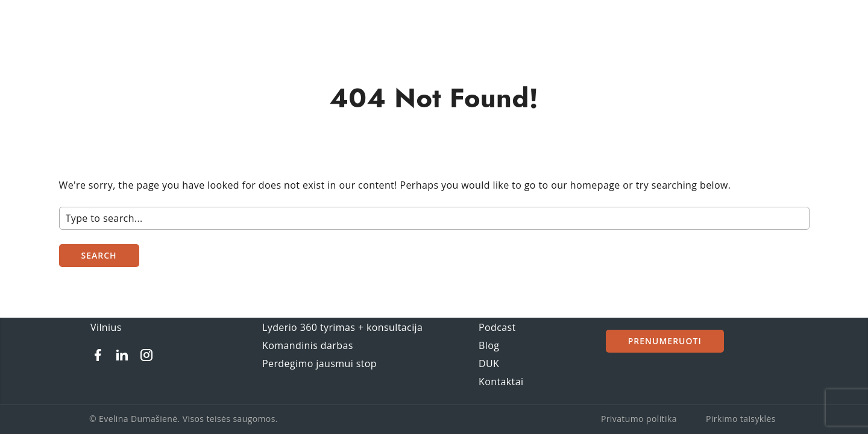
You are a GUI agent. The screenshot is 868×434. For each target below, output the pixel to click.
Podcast (497, 327)
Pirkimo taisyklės (741, 419)
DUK (489, 363)
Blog (489, 345)
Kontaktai (501, 382)
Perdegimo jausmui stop (319, 363)
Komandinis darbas (308, 345)
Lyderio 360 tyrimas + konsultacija (342, 327)
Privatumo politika (639, 419)
